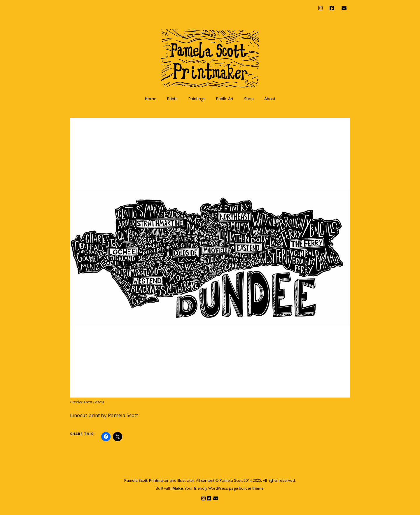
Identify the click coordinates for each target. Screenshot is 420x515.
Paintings (197, 99)
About (270, 99)
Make (178, 488)
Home (150, 99)
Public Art (225, 99)
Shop (249, 99)
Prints (172, 99)
